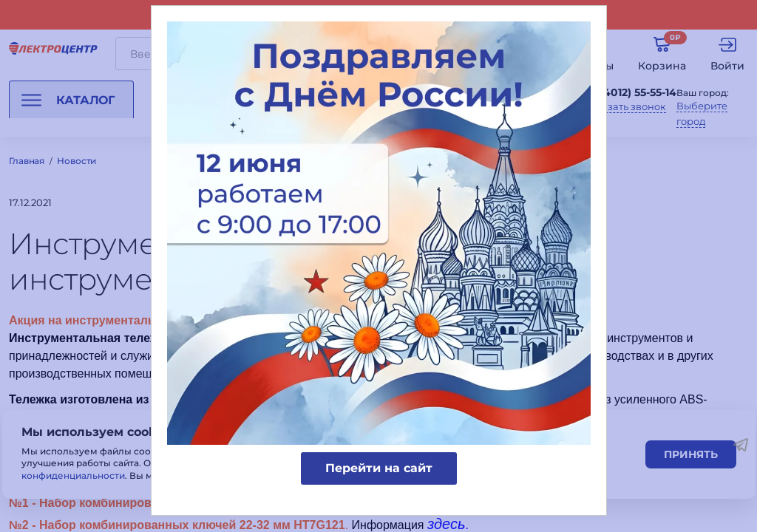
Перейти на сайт (379, 468)
